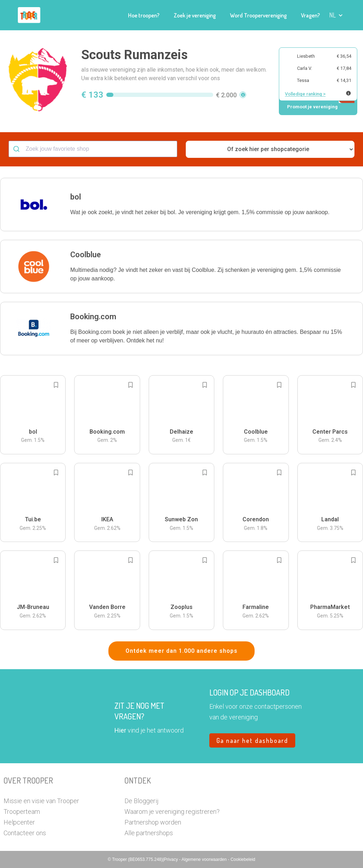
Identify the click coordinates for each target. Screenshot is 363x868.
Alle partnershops (149, 833)
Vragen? (310, 15)
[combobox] (93, 149)
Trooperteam (22, 812)
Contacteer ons (25, 833)
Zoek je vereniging (195, 15)
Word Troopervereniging (258, 15)
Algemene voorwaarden (205, 859)
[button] (336, 15)
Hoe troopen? (144, 15)
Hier (120, 730)
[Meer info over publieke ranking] (348, 93)
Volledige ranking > (305, 94)
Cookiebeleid (243, 859)
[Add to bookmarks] (56, 385)
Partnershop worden (153, 822)
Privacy (172, 859)
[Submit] (17, 149)
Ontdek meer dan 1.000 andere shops (181, 651)
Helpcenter (19, 822)
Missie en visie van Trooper (41, 801)
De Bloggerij (141, 801)
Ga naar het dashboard (252, 740)
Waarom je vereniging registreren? (172, 812)
